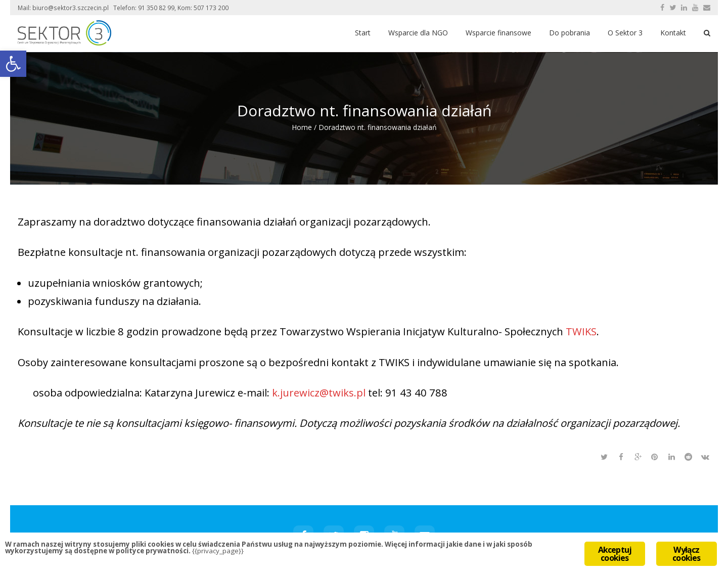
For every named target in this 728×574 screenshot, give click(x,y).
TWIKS (581, 331)
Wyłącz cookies (686, 554)
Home (302, 127)
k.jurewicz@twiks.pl (319, 392)
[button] (13, 64)
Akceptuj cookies (615, 554)
